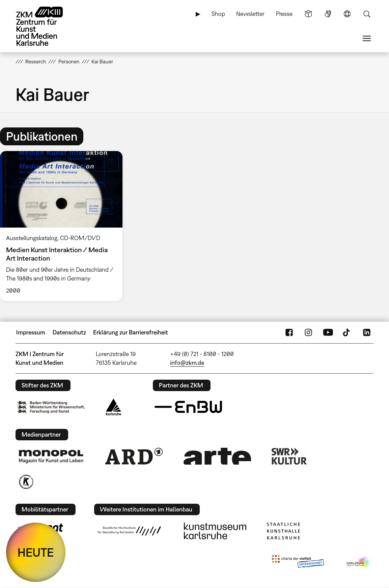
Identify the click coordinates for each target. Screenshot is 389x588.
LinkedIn (367, 332)
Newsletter (250, 14)
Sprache (347, 14)
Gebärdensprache (328, 14)
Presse (284, 14)
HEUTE (36, 552)
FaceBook (289, 332)
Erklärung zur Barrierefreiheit (131, 332)
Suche (367, 14)
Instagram (308, 332)
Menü (367, 38)
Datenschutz (69, 332)
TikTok (347, 332)
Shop (218, 14)
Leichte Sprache (308, 14)
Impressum (31, 332)
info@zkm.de (187, 363)
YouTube (328, 332)
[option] (64, 226)
